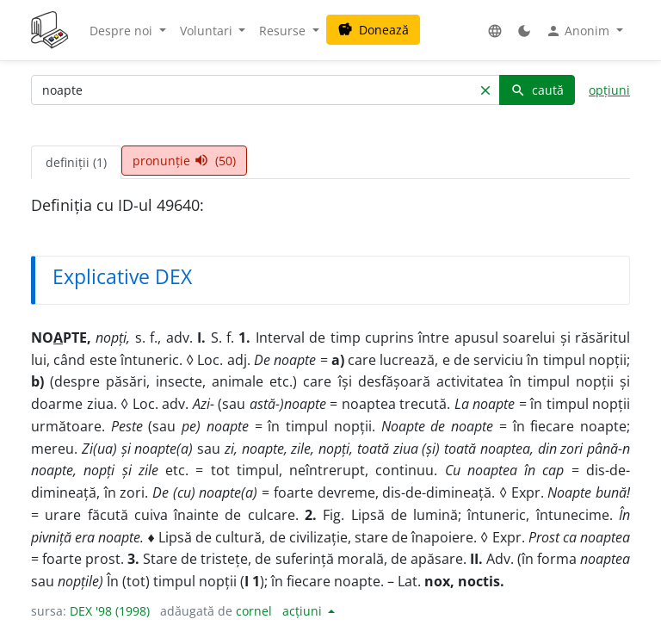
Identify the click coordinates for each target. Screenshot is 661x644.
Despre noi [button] (123, 31)
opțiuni (609, 90)
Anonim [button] (579, 31)
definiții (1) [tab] (76, 162)
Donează (373, 30)
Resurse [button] (284, 31)
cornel (254, 611)
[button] (495, 31)
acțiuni (304, 611)
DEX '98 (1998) (110, 611)
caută (537, 90)
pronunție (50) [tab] (184, 161)
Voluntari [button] (208, 31)
